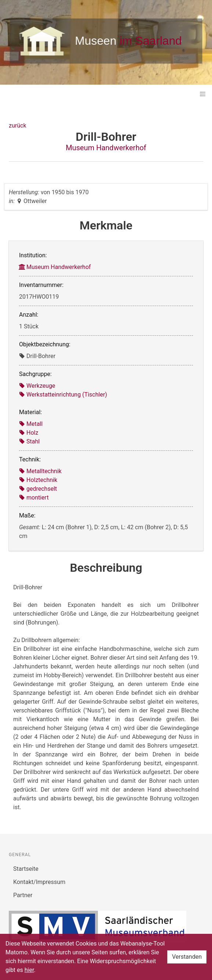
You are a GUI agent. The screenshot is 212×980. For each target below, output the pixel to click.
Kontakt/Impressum (39, 882)
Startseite (26, 869)
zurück (17, 126)
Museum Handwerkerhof (106, 148)
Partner (23, 895)
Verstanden (187, 957)
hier (29, 970)
